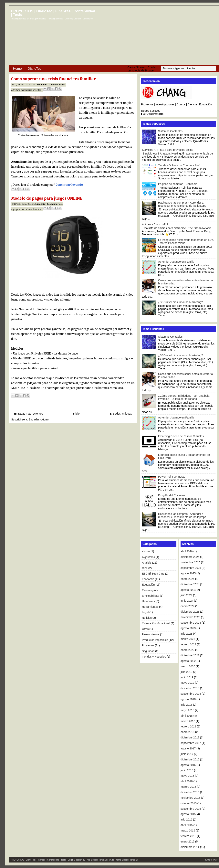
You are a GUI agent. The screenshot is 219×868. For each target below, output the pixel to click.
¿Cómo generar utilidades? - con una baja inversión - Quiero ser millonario (184, 397)
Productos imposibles (155, 640)
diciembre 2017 (190, 737)
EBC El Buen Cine (153, 574)
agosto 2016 (188, 765)
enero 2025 (188, 579)
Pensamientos (151, 634)
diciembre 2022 (190, 655)
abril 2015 (187, 825)
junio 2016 (187, 770)
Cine (145, 568)
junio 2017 (187, 754)
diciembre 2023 (190, 612)
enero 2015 (188, 842)
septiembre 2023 (191, 623)
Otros (145, 629)
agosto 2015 (188, 814)
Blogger (150, 70)
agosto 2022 (188, 661)
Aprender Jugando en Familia (176, 262)
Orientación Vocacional (156, 623)
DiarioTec (35, 69)
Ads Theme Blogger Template (124, 860)
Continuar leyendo (69, 185)
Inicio (76, 414)
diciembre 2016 (190, 759)
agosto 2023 (188, 628)
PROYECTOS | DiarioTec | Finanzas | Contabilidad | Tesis (53, 13)
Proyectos (148, 645)
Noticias (147, 618)
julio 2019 (186, 672)
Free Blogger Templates (97, 860)
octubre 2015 (189, 803)
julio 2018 (186, 705)
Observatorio (155, 114)
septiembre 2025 (191, 568)
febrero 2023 (188, 644)
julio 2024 (186, 595)
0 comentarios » (57, 85)
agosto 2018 (188, 699)
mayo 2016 (187, 776)
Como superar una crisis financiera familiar (53, 79)
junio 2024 (187, 601)
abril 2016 (187, 781)
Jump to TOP (211, 860)
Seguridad (148, 651)
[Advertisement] (165, 37)
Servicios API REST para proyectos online (167, 150)
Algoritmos (148, 557)
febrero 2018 (188, 726)
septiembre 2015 (191, 809)
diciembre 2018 (190, 688)
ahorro (146, 551)
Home (17, 69)
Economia (42, 85)
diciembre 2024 (190, 584)
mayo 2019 (187, 683)
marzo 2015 (188, 831)
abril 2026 (187, 551)
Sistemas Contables (170, 131)
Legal (145, 612)
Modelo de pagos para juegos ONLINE (47, 198)
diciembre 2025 (190, 557)
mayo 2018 (187, 710)
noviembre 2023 (190, 617)
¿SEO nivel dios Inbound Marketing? (181, 302)
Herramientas (150, 607)
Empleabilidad (151, 596)
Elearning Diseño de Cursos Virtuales (181, 436)
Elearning (148, 590)
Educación (148, 585)
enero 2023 (188, 650)
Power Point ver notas (172, 477)
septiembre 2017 (191, 743)
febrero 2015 (188, 836)
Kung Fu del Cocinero (171, 495)
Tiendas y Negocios (154, 657)
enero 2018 (188, 732)
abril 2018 (187, 716)
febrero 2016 (188, 787)
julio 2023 (186, 634)
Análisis (41, 204)
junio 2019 (187, 677)
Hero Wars (148, 601)
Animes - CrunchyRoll (155, 224)
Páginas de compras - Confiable (178, 184)
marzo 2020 (188, 666)
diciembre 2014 (190, 847)
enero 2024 (188, 606)
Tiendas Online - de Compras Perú (179, 165)
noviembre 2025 (190, 562)
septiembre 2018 (191, 694)
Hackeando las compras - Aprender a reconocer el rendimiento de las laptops (182, 204)
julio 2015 (186, 820)
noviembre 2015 (190, 798)
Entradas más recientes (29, 414)
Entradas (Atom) (39, 419)
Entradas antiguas (121, 414)
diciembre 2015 (190, 792)
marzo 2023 (188, 639)
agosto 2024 (188, 590)
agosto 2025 (188, 573)
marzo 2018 (188, 721)
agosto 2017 (188, 748)
